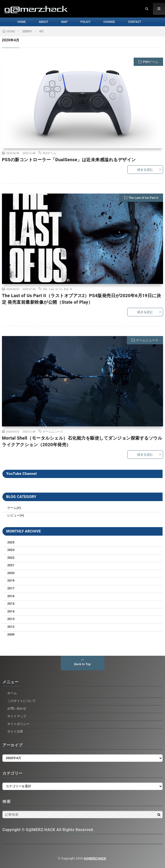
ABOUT (39, 22)
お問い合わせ (17, 708)
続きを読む (145, 170)
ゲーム (12, 508)
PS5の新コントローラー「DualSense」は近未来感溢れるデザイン (69, 160)
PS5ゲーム (151, 62)
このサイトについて (22, 701)
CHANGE (112, 22)
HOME (15, 22)
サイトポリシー (18, 724)
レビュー (14, 515)
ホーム (12, 693)
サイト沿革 (15, 731)
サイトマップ (17, 716)
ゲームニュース (147, 340)
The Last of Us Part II (143, 198)
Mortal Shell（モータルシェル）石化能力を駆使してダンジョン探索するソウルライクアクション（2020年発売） (82, 441)
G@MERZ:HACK (95, 859)
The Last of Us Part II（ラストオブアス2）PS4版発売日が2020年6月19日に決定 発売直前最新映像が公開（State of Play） (81, 299)
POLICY (86, 22)
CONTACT (140, 22)
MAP (62, 22)
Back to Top (82, 664)
